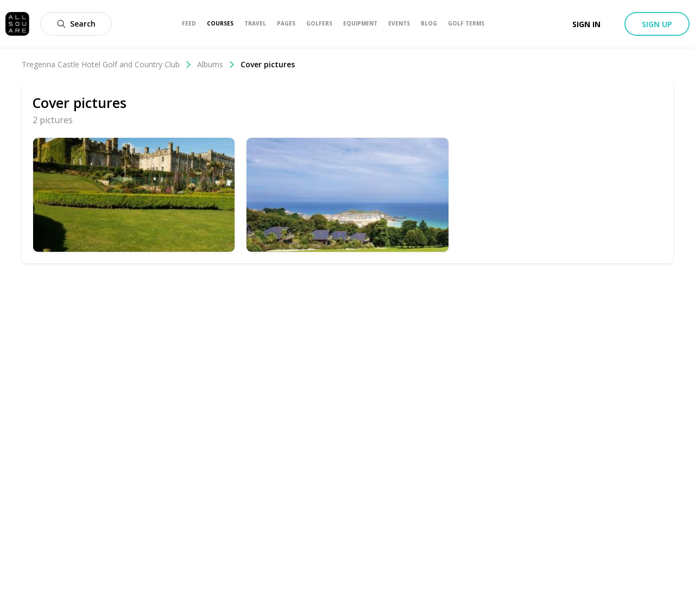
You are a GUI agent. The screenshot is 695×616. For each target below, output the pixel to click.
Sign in (586, 24)
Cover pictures (268, 64)
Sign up (657, 24)
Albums (216, 64)
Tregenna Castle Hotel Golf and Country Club (107, 64)
